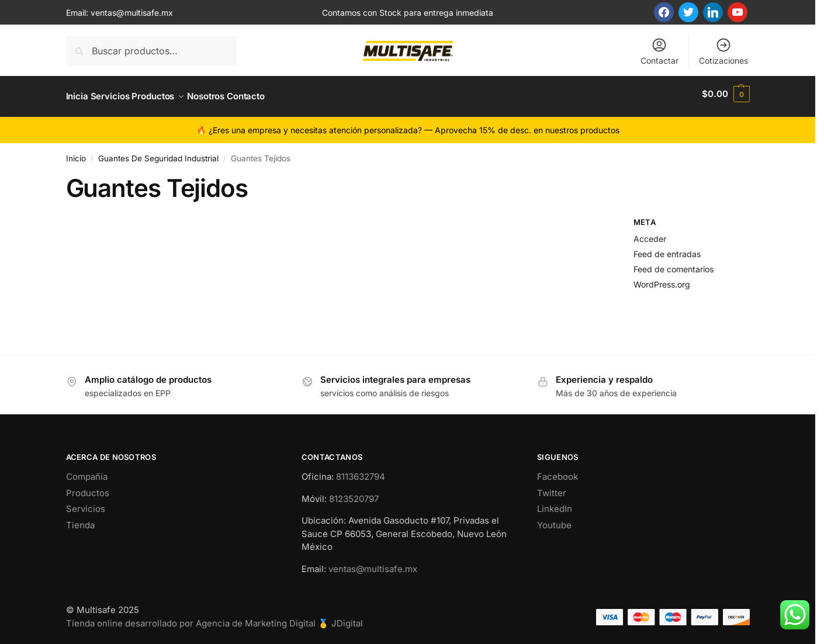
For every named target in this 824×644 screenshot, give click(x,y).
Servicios (86, 504)
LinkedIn (555, 504)
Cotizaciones (723, 51)
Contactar (659, 51)
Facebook (558, 472)
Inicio (76, 153)
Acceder (650, 234)
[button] (726, 94)
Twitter (552, 488)
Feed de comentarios (674, 264)
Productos (88, 488)
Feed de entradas (667, 249)
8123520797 (354, 494)
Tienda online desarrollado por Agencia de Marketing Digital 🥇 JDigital (214, 618)
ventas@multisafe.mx (132, 13)
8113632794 (361, 472)
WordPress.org (662, 279)
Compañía (87, 472)
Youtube (554, 520)
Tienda (80, 520)
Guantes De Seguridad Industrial (158, 153)
